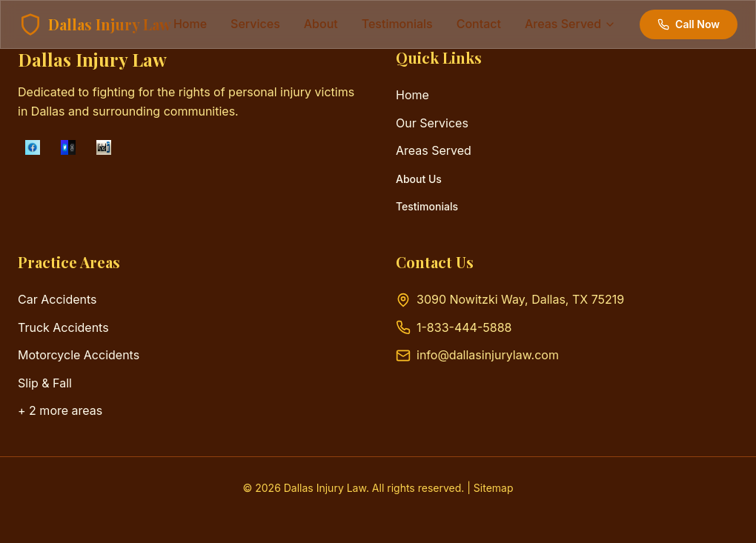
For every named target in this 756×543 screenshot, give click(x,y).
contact (479, 24)
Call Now (689, 24)
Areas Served (434, 150)
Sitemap (494, 488)
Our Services (432, 123)
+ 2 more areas (60, 410)
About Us (419, 179)
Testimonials (427, 206)
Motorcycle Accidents (79, 355)
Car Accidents (57, 299)
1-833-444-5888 (464, 327)
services (255, 24)
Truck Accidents (63, 327)
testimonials (397, 24)
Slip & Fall (45, 383)
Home (190, 24)
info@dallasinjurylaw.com (488, 355)
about (321, 24)
